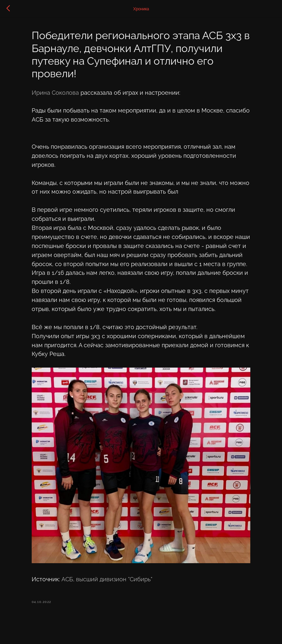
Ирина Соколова (61, 94)
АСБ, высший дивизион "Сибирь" (113, 588)
